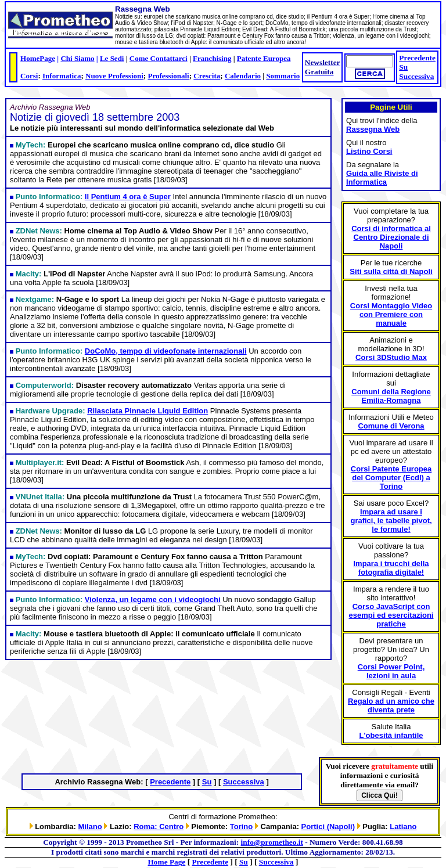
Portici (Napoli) (328, 826)
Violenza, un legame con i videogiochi (153, 599)
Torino (241, 826)
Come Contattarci (159, 58)
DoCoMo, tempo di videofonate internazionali (166, 351)
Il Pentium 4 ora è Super (128, 197)
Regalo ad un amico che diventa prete (391, 705)
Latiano (403, 826)
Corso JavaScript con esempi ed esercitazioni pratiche (391, 615)
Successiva (416, 76)
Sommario (283, 76)
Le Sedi (112, 58)
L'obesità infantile (391, 735)
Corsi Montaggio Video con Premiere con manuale (391, 314)
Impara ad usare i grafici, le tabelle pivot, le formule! (391, 521)
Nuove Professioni (114, 76)
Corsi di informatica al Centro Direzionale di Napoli (391, 237)
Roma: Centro (159, 826)
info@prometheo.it (272, 842)
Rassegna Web (373, 129)
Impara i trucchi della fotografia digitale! (391, 568)
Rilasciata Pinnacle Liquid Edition (148, 411)
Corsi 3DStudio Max (391, 357)
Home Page (167, 862)
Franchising (212, 58)
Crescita (207, 76)
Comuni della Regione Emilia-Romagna (391, 396)
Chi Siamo (77, 58)
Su (403, 67)
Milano (90, 826)
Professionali (168, 76)
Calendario (243, 76)
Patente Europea (264, 58)
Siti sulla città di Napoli (391, 271)
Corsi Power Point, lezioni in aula (391, 671)
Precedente (417, 58)
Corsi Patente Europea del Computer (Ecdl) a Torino (391, 478)
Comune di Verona (391, 426)
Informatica (62, 76)
